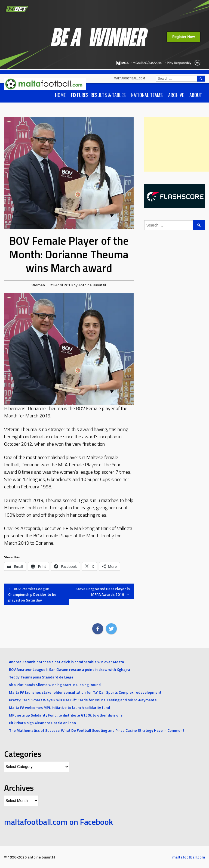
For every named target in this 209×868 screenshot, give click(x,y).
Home (60, 95)
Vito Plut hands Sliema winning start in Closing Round (55, 685)
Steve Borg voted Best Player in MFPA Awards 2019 (103, 591)
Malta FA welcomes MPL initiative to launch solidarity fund (59, 707)
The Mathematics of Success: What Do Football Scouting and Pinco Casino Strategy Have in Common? (97, 730)
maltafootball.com (129, 78)
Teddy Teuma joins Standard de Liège (41, 677)
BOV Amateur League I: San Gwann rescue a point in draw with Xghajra (70, 669)
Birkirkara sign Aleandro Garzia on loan (42, 723)
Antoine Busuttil (92, 285)
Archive (176, 95)
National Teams (147, 95)
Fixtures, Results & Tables (98, 95)
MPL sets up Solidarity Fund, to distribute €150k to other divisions (66, 715)
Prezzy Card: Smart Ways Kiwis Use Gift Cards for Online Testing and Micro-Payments (83, 700)
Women (38, 285)
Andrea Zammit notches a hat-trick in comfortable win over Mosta (67, 662)
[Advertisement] (177, 144)
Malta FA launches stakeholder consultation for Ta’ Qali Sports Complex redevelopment (85, 692)
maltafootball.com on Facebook (59, 822)
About (196, 95)
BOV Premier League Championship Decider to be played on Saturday (32, 594)
